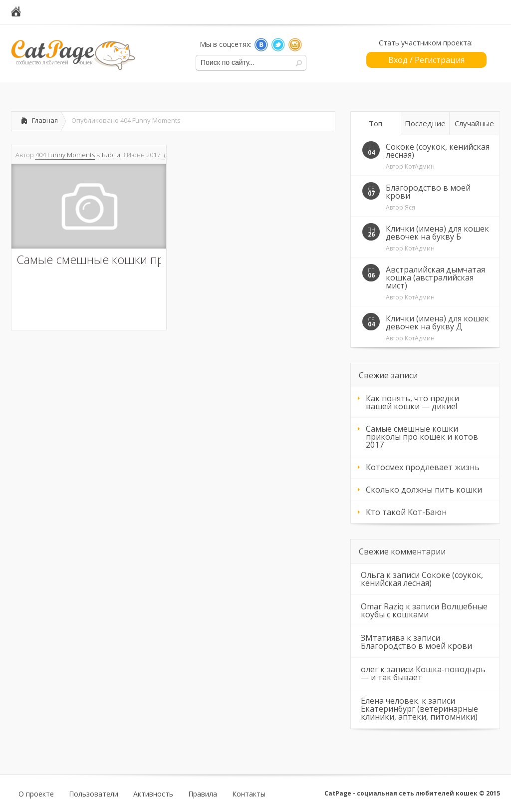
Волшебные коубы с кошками (424, 610)
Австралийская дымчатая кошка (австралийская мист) (435, 277)
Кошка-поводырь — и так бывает (423, 673)
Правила (203, 794)
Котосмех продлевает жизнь (423, 467)
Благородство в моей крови (428, 192)
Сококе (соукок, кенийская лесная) (438, 151)
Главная (45, 120)
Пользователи (94, 794)
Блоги (111, 155)
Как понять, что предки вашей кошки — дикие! (412, 402)
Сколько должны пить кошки (424, 490)
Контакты (249, 794)
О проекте (36, 794)
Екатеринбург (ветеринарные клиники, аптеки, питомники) (419, 713)
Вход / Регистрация (426, 60)
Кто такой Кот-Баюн (406, 512)
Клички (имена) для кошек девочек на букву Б (437, 233)
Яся (410, 207)
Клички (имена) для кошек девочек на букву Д (437, 322)
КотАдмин (420, 166)
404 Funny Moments (65, 155)
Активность (153, 794)
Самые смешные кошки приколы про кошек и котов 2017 (422, 437)
